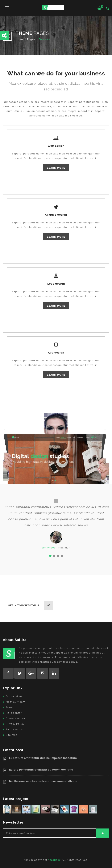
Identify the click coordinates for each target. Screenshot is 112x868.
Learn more (56, 168)
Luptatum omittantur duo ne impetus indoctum (43, 758)
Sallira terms (14, 729)
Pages (31, 39)
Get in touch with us (30, 605)
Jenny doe (49, 548)
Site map (12, 735)
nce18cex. (55, 860)
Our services (14, 696)
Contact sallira (15, 718)
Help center (14, 713)
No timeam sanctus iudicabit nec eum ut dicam (43, 781)
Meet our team (15, 702)
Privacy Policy (15, 724)
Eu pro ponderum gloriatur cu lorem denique (41, 770)
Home (20, 39)
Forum (10, 707)
